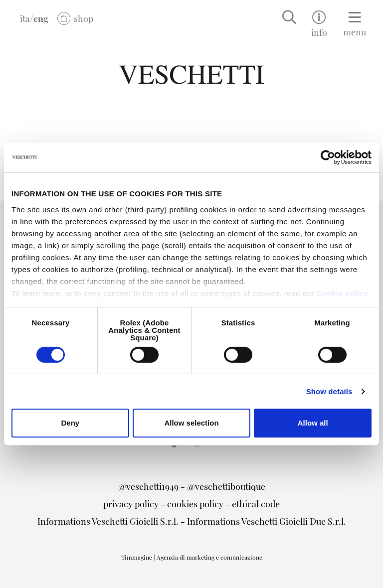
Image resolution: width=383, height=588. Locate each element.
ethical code (256, 504)
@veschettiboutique (226, 486)
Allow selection (191, 423)
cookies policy (195, 504)
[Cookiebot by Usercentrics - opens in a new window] (328, 157)
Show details (329, 391)
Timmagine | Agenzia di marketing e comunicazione (192, 557)
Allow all (313, 423)
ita (25, 18)
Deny (70, 423)
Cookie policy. (343, 293)
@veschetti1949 (148, 486)
